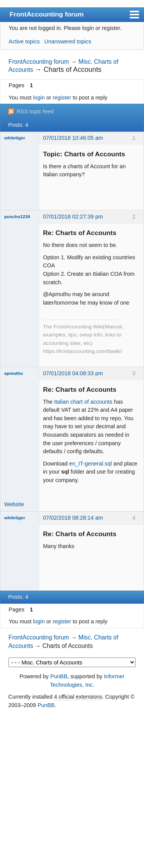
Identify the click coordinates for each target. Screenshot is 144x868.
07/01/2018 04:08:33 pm (73, 373)
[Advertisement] (72, 789)
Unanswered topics (68, 41)
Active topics (24, 41)
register (62, 98)
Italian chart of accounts (83, 402)
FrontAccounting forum (47, 14)
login (39, 98)
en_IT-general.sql (90, 464)
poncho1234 (17, 217)
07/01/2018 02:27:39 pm (73, 217)
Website (14, 504)
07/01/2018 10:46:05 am (73, 138)
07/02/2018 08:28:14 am (73, 518)
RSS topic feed (35, 111)
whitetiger (15, 138)
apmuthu (14, 373)
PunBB (59, 676)
